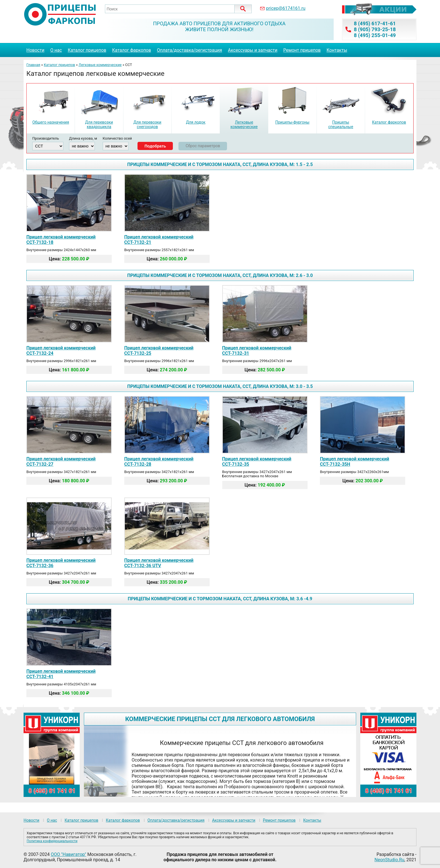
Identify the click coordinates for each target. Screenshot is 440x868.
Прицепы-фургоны (292, 122)
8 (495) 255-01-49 (375, 35)
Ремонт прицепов (302, 50)
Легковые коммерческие (100, 65)
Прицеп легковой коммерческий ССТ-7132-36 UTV (159, 563)
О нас (56, 50)
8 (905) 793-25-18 (375, 29)
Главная (33, 65)
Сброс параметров (203, 146)
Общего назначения (51, 122)
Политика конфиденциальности (52, 841)
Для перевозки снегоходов (147, 124)
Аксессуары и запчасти (253, 50)
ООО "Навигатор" (68, 854)
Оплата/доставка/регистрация (189, 50)
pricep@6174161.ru (286, 8)
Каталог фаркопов (132, 50)
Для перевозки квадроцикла (99, 124)
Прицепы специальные (341, 124)
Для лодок (196, 122)
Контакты (337, 50)
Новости (35, 50)
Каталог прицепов (87, 50)
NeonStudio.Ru (389, 860)
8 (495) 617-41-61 (375, 23)
